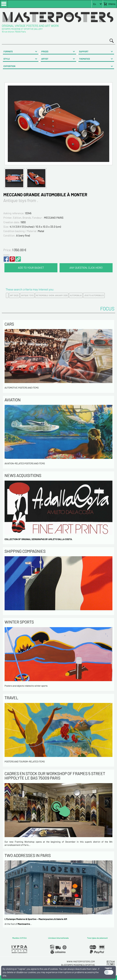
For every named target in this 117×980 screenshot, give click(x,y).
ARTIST (45, 59)
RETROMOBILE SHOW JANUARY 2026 (52, 295)
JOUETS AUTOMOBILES (94, 295)
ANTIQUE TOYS (27, 295)
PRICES (45, 51)
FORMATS (8, 51)
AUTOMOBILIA (76, 295)
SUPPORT (84, 51)
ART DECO (14, 295)
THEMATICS (84, 59)
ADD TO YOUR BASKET (31, 268)
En (95, 4)
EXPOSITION (9, 66)
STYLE (7, 59)
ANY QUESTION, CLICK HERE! (86, 268)
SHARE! (7, 255)
